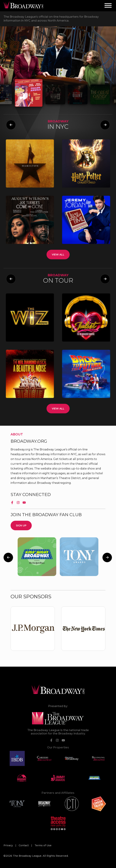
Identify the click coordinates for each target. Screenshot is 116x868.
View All (58, 255)
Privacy (9, 845)
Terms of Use (43, 845)
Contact (24, 845)
